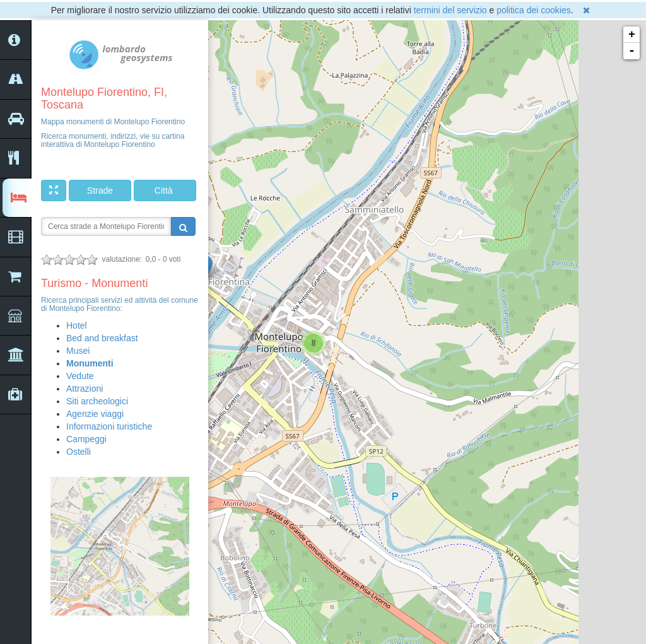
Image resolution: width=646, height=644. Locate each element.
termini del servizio (450, 10)
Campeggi (86, 439)
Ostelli (79, 452)
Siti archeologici (97, 401)
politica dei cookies (534, 10)
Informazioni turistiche (109, 426)
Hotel (77, 325)
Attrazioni (85, 389)
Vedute (80, 376)
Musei (78, 351)
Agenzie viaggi (95, 414)
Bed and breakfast (102, 338)
